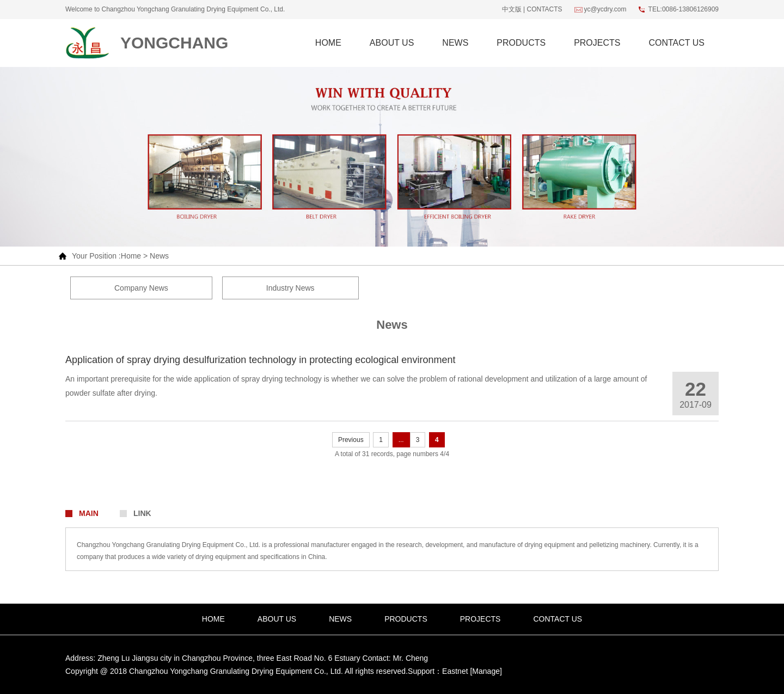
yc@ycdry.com (605, 9)
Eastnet (455, 671)
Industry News (290, 288)
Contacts (544, 9)
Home (328, 43)
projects (597, 43)
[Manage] (486, 671)
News (455, 43)
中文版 (512, 9)
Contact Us (676, 43)
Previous (351, 440)
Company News (141, 288)
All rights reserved (375, 671)
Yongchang (174, 43)
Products (521, 43)
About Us (392, 43)
